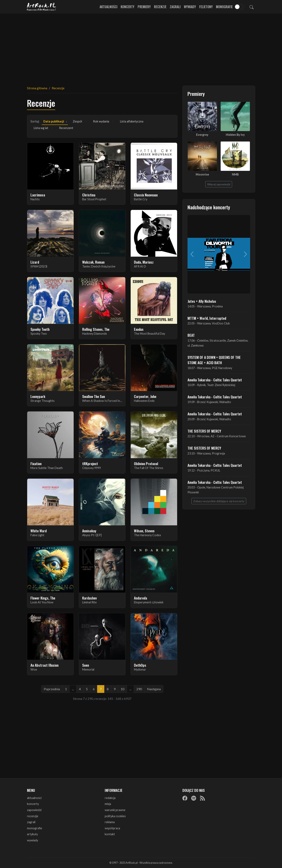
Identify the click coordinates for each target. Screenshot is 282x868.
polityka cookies (115, 816)
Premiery (144, 7)
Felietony (206, 7)
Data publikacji (54, 121)
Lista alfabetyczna (132, 121)
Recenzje (160, 7)
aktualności (34, 798)
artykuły (32, 834)
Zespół (78, 121)
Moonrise (202, 174)
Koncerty (128, 7)
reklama (110, 822)
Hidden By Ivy (235, 135)
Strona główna (37, 88)
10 (122, 689)
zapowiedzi (34, 810)
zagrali (31, 822)
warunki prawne (115, 810)
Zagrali (175, 7)
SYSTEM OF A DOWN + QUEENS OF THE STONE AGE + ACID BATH (214, 360)
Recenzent (66, 128)
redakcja (110, 798)
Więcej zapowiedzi (219, 184)
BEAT (191, 335)
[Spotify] (194, 798)
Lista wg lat (41, 128)
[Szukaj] (252, 7)
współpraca (112, 828)
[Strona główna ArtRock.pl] (42, 7)
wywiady (33, 840)
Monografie (224, 7)
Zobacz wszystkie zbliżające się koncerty (219, 501)
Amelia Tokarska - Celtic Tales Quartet (215, 380)
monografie (35, 828)
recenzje (33, 816)
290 (139, 689)
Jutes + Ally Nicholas (202, 301)
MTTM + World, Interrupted (207, 318)
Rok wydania (101, 121)
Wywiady (190, 7)
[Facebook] (185, 798)
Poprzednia (52, 689)
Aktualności (108, 7)
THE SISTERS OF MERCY (204, 431)
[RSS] (202, 798)
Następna (154, 689)
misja (108, 804)
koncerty (33, 804)
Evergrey (202, 135)
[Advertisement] (141, 47)
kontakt (110, 834)
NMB (235, 174)
